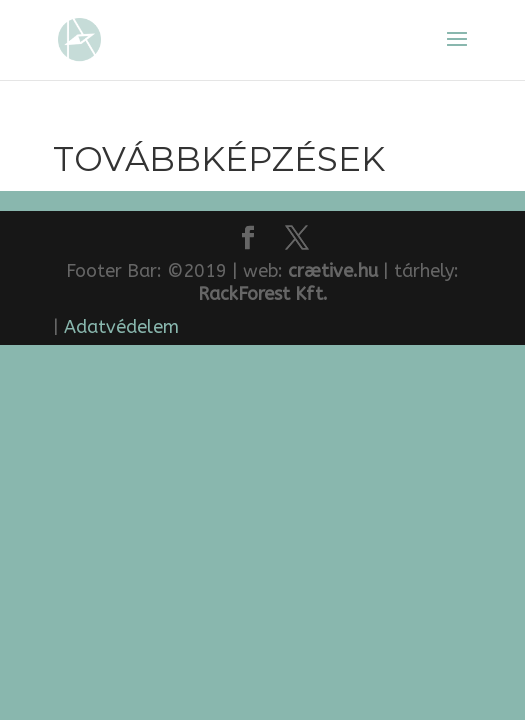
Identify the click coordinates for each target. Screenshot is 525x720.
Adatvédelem (121, 327)
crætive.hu (333, 271)
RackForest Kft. (263, 294)
